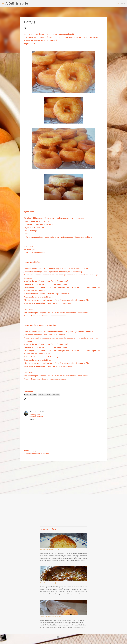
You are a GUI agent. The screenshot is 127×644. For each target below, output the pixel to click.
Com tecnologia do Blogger (64, 637)
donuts (48, 395)
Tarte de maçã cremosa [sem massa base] (53, 583)
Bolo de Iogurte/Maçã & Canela (50, 549)
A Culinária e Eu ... (18, 3)
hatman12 (66, 641)
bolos (41, 395)
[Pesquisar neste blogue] (115, 3)
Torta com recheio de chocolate (50, 616)
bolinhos (33, 395)
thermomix (56, 395)
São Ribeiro (32, 412)
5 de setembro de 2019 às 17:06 (39, 412)
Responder (32, 420)
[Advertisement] (64, 478)
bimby (26, 395)
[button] (25, 28)
